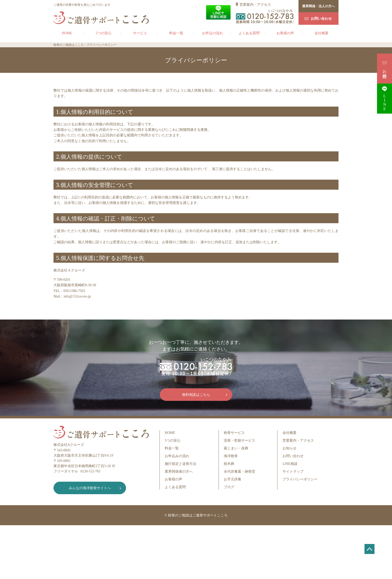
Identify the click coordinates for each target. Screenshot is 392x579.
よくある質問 (249, 33)
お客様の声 (285, 33)
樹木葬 (229, 464)
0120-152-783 (90, 471)
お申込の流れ (212, 33)
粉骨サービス (234, 433)
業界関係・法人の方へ (318, 6)
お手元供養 (232, 479)
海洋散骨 (231, 456)
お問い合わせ (321, 19)
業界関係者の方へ (179, 472)
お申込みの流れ (177, 456)
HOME (67, 33)
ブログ (229, 487)
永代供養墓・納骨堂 (239, 472)
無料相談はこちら (196, 395)
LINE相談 (290, 464)
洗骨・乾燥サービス (239, 441)
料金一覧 (176, 33)
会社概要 (321, 33)
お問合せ (385, 68)
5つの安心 (104, 33)
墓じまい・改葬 (236, 448)
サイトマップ (293, 472)
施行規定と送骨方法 (180, 464)
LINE (384, 98)
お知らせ (289, 448)
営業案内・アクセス (255, 5)
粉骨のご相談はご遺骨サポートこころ (198, 515)
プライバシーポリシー (300, 479)
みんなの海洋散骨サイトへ (90, 488)
